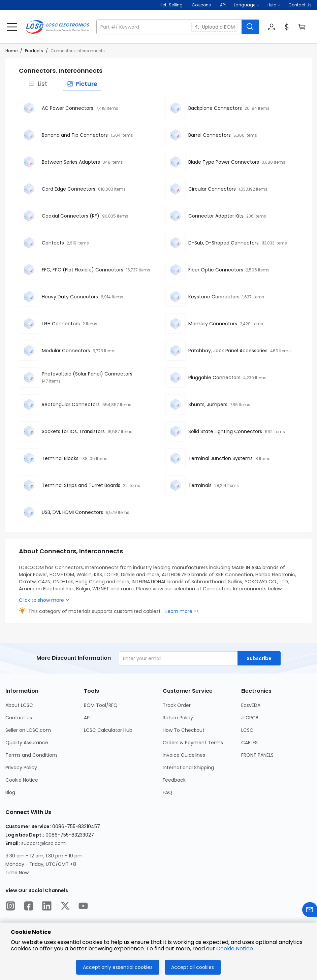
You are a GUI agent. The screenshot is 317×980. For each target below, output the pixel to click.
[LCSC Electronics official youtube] (83, 907)
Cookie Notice (235, 949)
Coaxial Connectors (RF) (71, 216)
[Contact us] (310, 911)
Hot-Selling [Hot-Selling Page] (172, 5)
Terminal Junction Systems (220, 458)
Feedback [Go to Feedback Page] (174, 780)
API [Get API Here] (223, 5)
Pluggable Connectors (214, 378)
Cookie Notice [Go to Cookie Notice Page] (22, 780)
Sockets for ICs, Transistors (73, 431)
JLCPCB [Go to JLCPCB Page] (250, 718)
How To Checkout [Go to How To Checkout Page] (184, 730)
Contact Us (300, 5)
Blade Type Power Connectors (224, 162)
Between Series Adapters (71, 162)
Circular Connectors (212, 189)
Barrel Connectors (210, 135)
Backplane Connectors (215, 108)
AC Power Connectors (68, 108)
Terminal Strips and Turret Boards (81, 485)
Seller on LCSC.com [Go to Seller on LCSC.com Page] (28, 730)
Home (11, 51)
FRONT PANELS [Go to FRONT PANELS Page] (257, 755)
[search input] (170, 27)
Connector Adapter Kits (216, 216)
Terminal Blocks (60, 458)
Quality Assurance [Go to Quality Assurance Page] (27, 743)
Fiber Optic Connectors (216, 270)
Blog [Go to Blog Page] (10, 792)
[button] (247, 5)
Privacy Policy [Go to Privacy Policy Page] (21, 767)
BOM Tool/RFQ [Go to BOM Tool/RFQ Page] (101, 705)
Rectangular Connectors (71, 404)
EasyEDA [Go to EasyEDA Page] (251, 705)
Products (34, 51)
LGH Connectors (61, 324)
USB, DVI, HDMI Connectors (72, 512)
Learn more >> (182, 611)
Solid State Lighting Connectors (225, 431)
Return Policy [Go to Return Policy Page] (178, 718)
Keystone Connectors (214, 297)
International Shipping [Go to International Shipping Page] (188, 767)
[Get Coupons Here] (201, 5)
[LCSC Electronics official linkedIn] (47, 907)
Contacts (53, 243)
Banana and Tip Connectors (75, 135)
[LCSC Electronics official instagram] (10, 907)
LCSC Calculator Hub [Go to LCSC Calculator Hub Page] (108, 730)
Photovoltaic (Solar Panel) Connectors (87, 374)
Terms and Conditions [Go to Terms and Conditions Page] (31, 755)
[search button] (250, 27)
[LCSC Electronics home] (58, 27)
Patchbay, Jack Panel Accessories (228, 351)
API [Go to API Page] (87, 718)
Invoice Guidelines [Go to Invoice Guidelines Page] (184, 755)
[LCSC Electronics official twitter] (65, 907)
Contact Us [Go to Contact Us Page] (19, 718)
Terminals (200, 485)
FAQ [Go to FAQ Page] (167, 792)
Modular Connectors (66, 351)
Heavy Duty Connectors (70, 297)
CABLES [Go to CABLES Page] (249, 743)
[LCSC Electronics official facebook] (29, 907)
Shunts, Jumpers (208, 404)
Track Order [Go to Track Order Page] (177, 705)
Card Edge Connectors (69, 189)
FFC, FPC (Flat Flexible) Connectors (83, 270)
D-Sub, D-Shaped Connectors (224, 243)
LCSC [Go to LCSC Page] (247, 730)
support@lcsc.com (43, 843)
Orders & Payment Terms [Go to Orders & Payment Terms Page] (193, 743)
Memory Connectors (213, 324)
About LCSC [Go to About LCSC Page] (19, 705)
